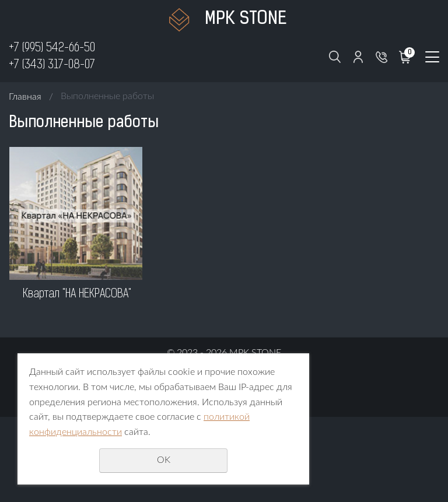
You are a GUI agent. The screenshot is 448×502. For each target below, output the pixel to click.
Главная (25, 97)
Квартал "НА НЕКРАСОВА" (77, 294)
